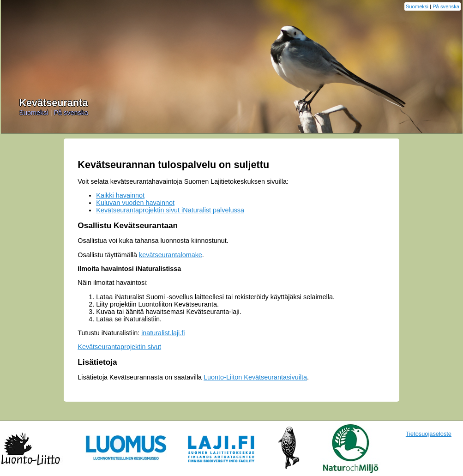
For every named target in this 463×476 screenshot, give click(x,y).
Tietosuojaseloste (429, 434)
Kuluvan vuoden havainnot (135, 203)
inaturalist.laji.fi (163, 333)
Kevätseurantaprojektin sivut (119, 347)
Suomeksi (417, 6)
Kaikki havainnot (120, 195)
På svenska (446, 6)
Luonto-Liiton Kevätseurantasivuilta (255, 377)
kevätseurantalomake (171, 255)
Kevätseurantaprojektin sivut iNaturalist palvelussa (170, 210)
